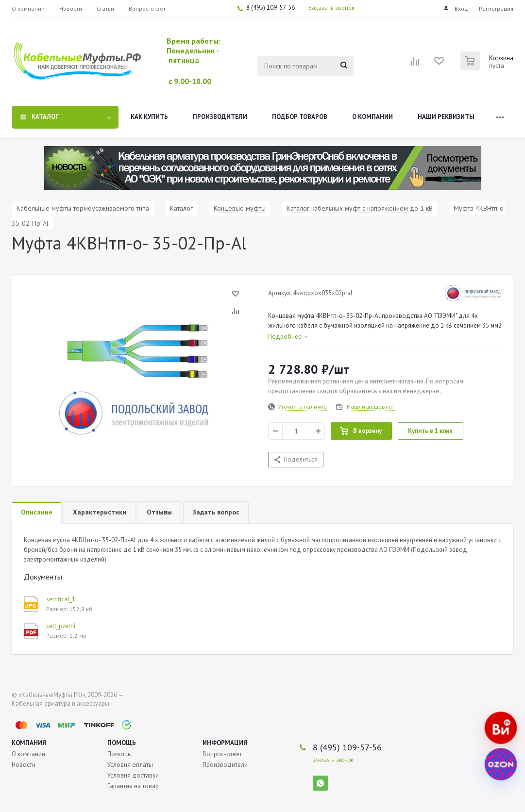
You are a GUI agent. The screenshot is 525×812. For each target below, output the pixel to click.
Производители (220, 117)
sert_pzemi (61, 626)
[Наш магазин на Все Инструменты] (501, 728)
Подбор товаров (300, 117)
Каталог (45, 117)
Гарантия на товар (133, 786)
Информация (225, 743)
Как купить (149, 117)
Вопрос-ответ (222, 754)
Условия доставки (133, 775)
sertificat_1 (61, 599)
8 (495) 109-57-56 (271, 8)
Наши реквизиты (446, 117)
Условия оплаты (130, 765)
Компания (29, 743)
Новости (24, 765)
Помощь (122, 743)
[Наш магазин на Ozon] (501, 764)
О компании (373, 117)
